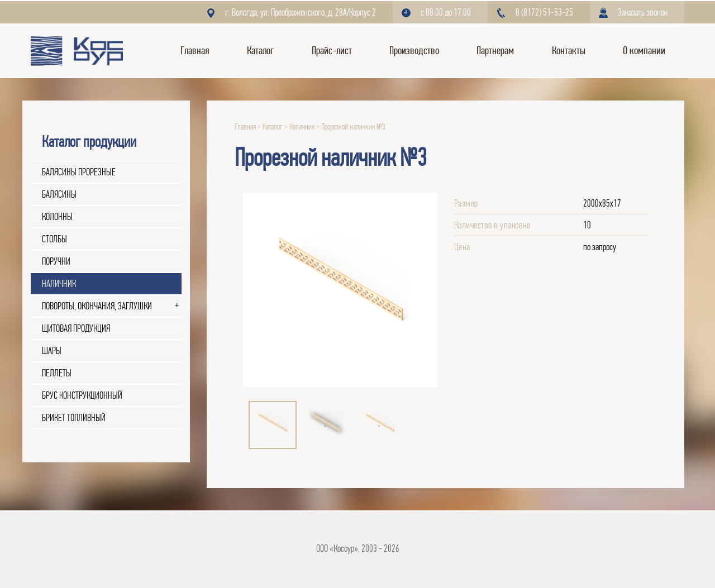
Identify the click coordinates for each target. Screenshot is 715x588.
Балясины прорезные (79, 172)
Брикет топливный (74, 418)
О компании (644, 51)
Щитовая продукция (76, 328)
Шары (52, 351)
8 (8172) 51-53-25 (544, 12)
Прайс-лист (332, 51)
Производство (414, 51)
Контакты (569, 51)
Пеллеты (57, 373)
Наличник (59, 284)
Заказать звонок (643, 12)
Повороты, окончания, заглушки (97, 306)
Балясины (59, 194)
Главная (195, 51)
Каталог (260, 51)
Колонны (57, 217)
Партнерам (495, 51)
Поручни (56, 261)
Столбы (54, 239)
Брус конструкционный (82, 395)
